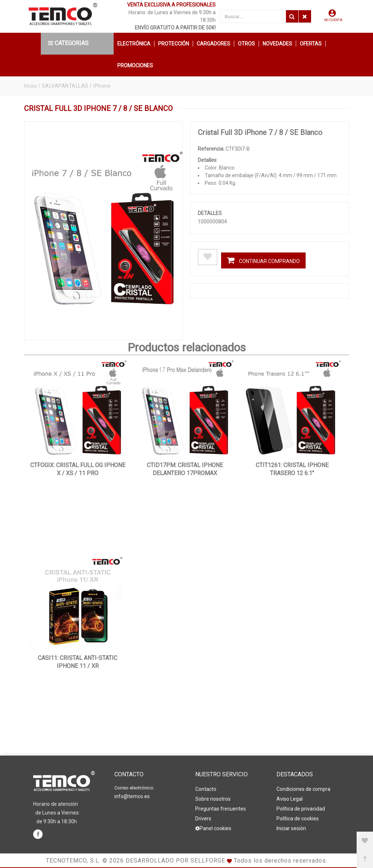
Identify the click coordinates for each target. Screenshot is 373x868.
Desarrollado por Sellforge (175, 861)
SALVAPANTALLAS (65, 86)
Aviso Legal (290, 799)
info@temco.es (132, 796)
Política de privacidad (301, 809)
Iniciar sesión (291, 828)
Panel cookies (213, 828)
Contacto (206, 789)
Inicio (30, 86)
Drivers (203, 819)
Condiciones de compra (303, 789)
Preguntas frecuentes (221, 809)
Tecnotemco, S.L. (73, 861)
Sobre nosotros (213, 799)
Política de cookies (298, 819)
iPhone (102, 86)
